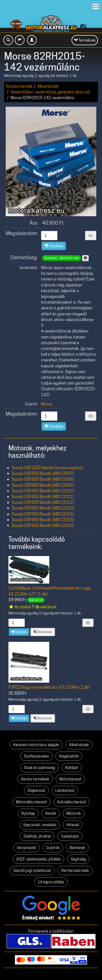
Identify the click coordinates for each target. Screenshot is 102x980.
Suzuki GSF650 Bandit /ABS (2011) (43, 497)
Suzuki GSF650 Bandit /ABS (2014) (43, 514)
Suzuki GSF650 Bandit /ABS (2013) (43, 508)
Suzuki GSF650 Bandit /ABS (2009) (43, 485)
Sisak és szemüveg (40, 768)
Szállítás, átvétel (37, 836)
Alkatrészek (48, 86)
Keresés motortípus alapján (36, 745)
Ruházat (72, 768)
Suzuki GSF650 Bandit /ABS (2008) (43, 479)
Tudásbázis (70, 836)
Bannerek (77, 848)
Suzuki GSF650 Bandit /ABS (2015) (43, 520)
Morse (47, 404)
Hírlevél (73, 825)
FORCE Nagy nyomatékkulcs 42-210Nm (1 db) (49, 687)
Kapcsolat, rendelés (40, 825)
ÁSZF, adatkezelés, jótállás (38, 859)
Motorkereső (70, 779)
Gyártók (53, 848)
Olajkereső (36, 790)
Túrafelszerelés (36, 756)
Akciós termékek (35, 779)
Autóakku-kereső (72, 802)
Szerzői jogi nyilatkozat (32, 871)
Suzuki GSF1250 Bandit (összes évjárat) (47, 468)
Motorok (74, 813)
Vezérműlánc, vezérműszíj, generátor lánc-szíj (50, 92)
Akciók (51, 813)
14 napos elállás (51, 882)
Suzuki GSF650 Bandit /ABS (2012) (43, 502)
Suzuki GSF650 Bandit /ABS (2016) (43, 525)
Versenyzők (27, 848)
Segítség (78, 859)
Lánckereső (65, 790)
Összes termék (19, 86)
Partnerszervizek (75, 871)
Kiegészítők (69, 756)
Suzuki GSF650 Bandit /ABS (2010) (43, 491)
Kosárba (54, 246)
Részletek (43, 632)
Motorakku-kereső (32, 802)
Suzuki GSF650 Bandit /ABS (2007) (43, 473)
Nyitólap (28, 813)
